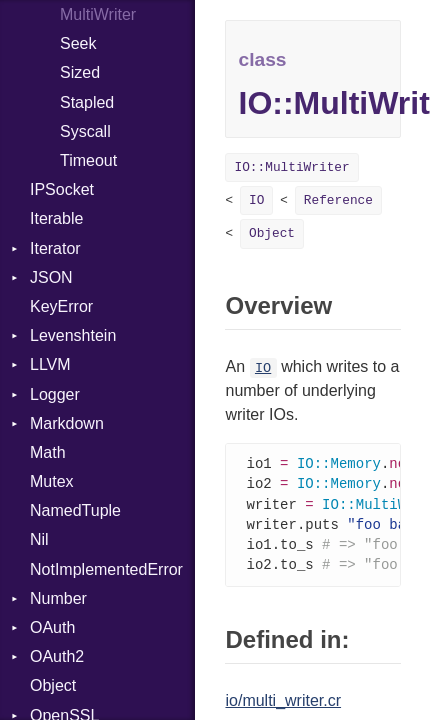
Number (58, 598)
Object (53, 685)
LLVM (50, 364)
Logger (55, 394)
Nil (39, 539)
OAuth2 (57, 656)
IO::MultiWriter (291, 167)
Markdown (67, 423)
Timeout (88, 160)
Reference (338, 200)
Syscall (85, 131)
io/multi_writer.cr (283, 706)
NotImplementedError (106, 569)
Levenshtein (73, 335)
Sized (80, 72)
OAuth (52, 627)
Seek (78, 43)
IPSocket (62, 189)
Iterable (56, 218)
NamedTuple (75, 510)
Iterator (55, 248)
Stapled (87, 102)
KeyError (61, 306)
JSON (51, 277)
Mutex (52, 481)
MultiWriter (98, 14)
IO (256, 200)
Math (48, 452)
